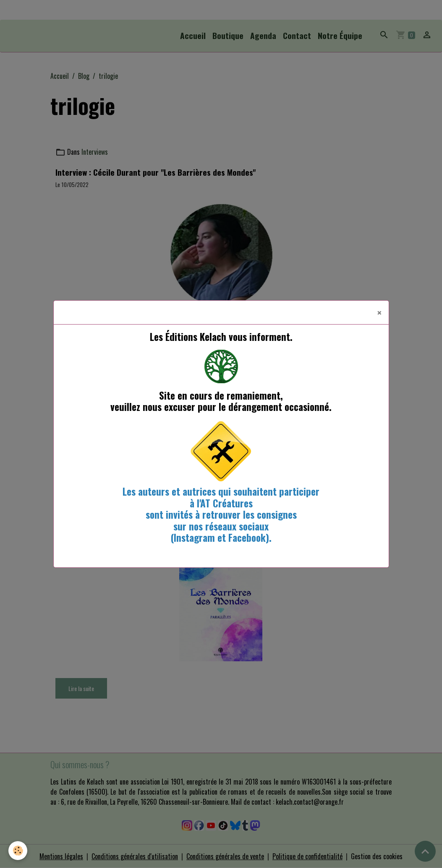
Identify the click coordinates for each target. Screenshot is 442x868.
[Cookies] (18, 851)
